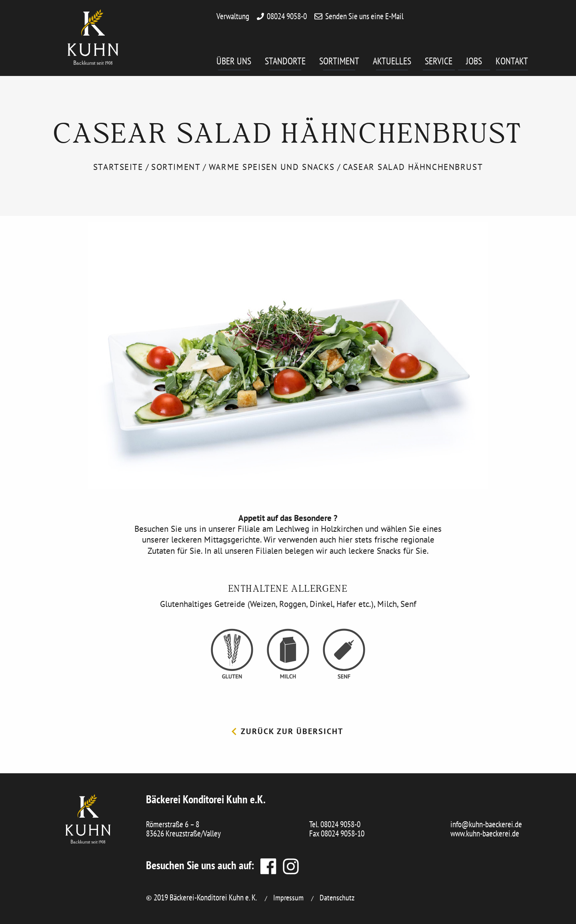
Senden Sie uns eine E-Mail (364, 16)
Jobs (478, 63)
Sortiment (339, 63)
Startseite (118, 167)
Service (440, 63)
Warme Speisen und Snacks (272, 167)
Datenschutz (337, 898)
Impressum (288, 898)
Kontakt (512, 63)
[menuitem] (241, 64)
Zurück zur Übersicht (287, 731)
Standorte (285, 63)
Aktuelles (392, 63)
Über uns (234, 63)
